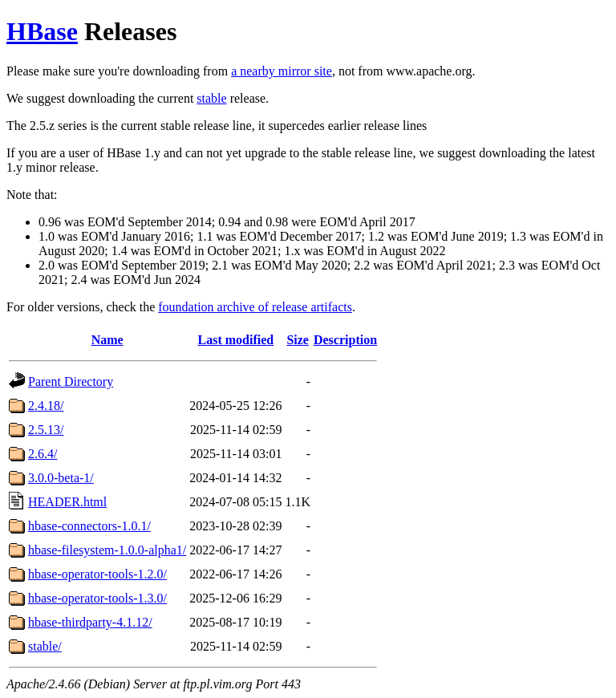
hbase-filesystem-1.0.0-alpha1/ (107, 550)
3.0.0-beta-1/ (61, 478)
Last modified (236, 340)
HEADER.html (67, 502)
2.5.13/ (46, 430)
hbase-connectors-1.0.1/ (89, 526)
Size (298, 340)
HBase (42, 31)
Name (107, 340)
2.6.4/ (43, 454)
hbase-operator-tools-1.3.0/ (97, 598)
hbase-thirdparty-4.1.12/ (90, 622)
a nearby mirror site (282, 71)
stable (211, 98)
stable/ (45, 646)
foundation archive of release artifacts (255, 307)
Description (345, 340)
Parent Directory (71, 381)
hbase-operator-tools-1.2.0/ (97, 574)
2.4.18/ (46, 406)
